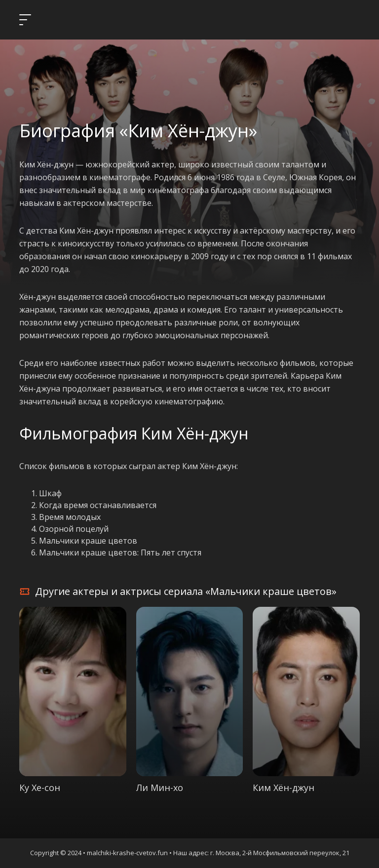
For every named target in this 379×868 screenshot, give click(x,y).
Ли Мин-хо (160, 788)
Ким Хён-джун (284, 788)
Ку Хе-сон (40, 788)
